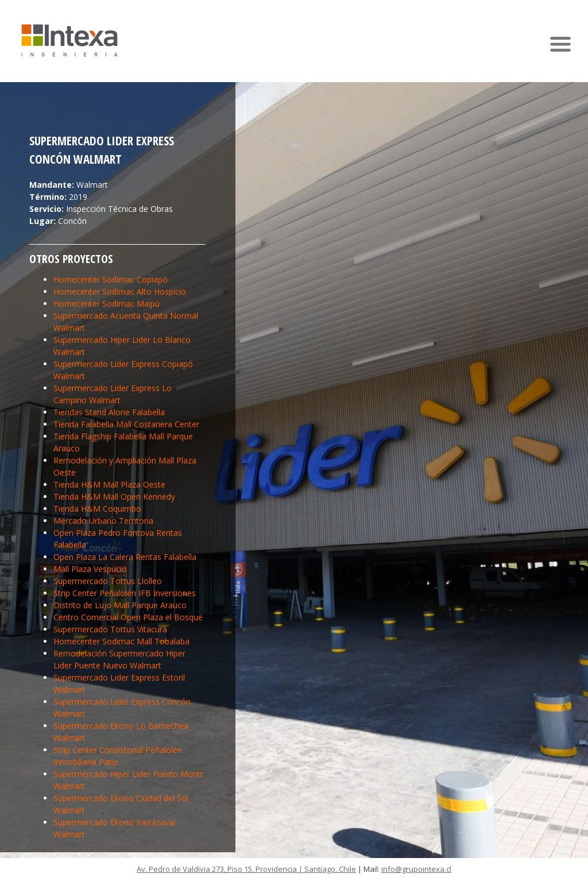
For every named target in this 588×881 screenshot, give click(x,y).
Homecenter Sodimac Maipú (107, 304)
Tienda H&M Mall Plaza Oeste (109, 484)
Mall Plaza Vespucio (90, 569)
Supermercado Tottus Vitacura (110, 629)
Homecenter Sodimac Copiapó (111, 279)
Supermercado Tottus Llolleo (108, 581)
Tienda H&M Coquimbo (97, 509)
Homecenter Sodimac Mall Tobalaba (121, 641)
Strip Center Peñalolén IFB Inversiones (125, 593)
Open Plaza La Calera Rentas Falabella (125, 557)
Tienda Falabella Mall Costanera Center (126, 424)
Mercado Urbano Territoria (103, 521)
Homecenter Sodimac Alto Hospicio (120, 291)
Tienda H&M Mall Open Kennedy (114, 496)
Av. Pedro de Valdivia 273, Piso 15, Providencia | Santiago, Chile (246, 869)
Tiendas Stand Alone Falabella (109, 412)
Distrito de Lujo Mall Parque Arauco (120, 605)
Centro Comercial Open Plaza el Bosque (128, 617)
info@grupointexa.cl (416, 869)
